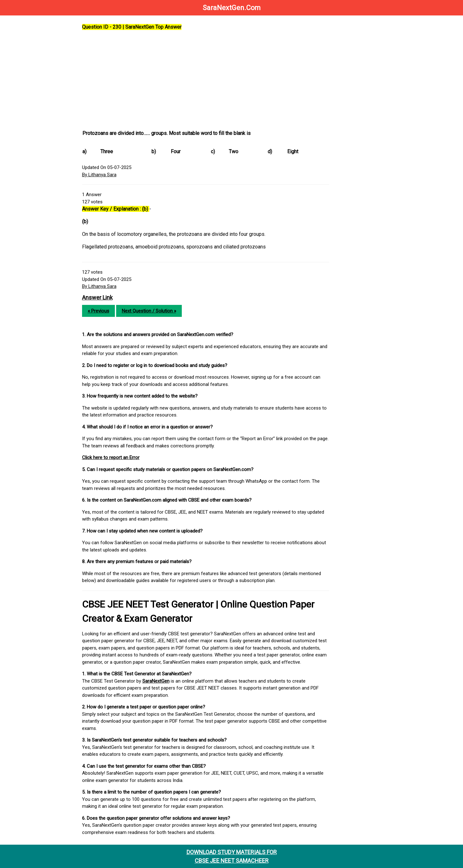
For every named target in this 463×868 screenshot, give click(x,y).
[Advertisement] (208, 80)
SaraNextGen (158, 681)
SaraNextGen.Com (232, 8)
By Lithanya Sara (101, 175)
